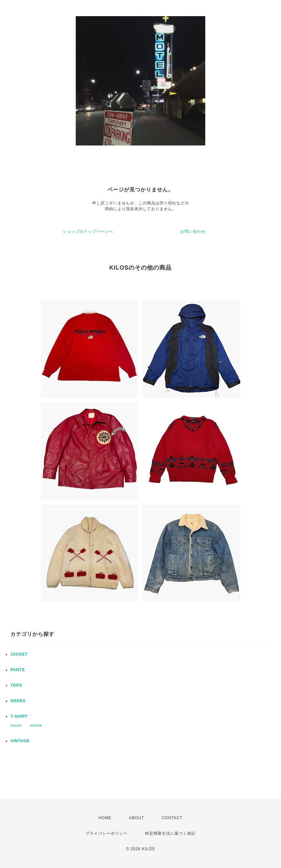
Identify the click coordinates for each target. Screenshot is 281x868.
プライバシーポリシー (107, 833)
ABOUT (137, 818)
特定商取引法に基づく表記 (170, 833)
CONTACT (172, 818)
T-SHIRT (19, 716)
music (16, 725)
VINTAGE (20, 741)
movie (36, 725)
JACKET (19, 654)
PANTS (18, 670)
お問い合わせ (193, 231)
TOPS (16, 685)
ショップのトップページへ (88, 231)
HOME (105, 818)
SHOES (18, 701)
